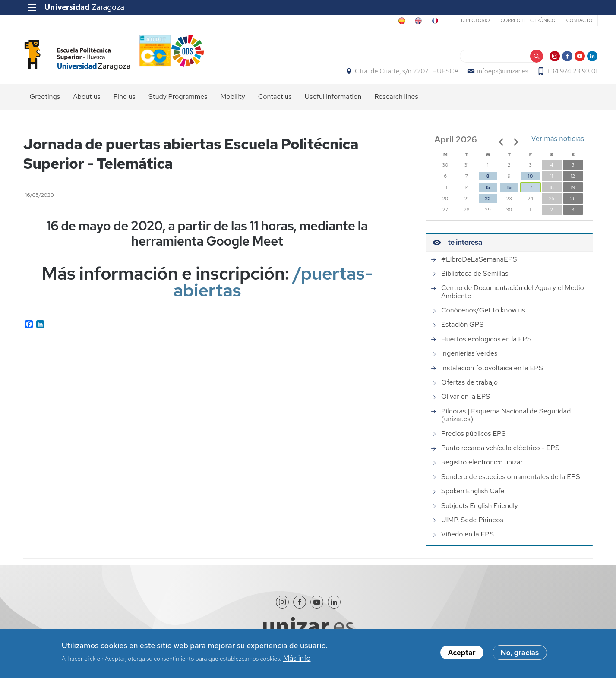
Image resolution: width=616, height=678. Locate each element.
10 (530, 181)
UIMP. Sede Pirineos (472, 525)
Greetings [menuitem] (45, 102)
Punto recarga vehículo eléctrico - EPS (500, 453)
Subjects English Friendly (480, 511)
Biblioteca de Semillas (475, 278)
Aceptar (462, 653)
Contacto (574, 20)
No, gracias (520, 653)
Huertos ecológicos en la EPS (486, 344)
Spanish (361, 21)
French (428, 21)
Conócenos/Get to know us (483, 315)
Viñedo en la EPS (468, 539)
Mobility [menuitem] (233, 102)
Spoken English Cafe (473, 496)
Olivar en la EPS (466, 402)
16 (509, 192)
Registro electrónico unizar (482, 467)
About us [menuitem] (87, 102)
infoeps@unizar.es (498, 74)
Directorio (470, 20)
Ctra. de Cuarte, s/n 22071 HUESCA (402, 74)
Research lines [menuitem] (396, 102)
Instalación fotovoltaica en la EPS (492, 373)
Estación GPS (462, 330)
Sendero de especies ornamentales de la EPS (511, 482)
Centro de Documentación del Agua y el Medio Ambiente (513, 297)
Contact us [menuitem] (275, 102)
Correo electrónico (523, 20)
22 (488, 204)
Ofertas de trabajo (469, 387)
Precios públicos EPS (474, 438)
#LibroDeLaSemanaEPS (479, 264)
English (395, 21)
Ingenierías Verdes (469, 358)
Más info (297, 658)
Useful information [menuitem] (333, 102)
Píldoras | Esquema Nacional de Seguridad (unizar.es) (506, 420)
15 (488, 192)
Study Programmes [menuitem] (178, 102)
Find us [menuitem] (125, 102)
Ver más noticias (558, 144)
